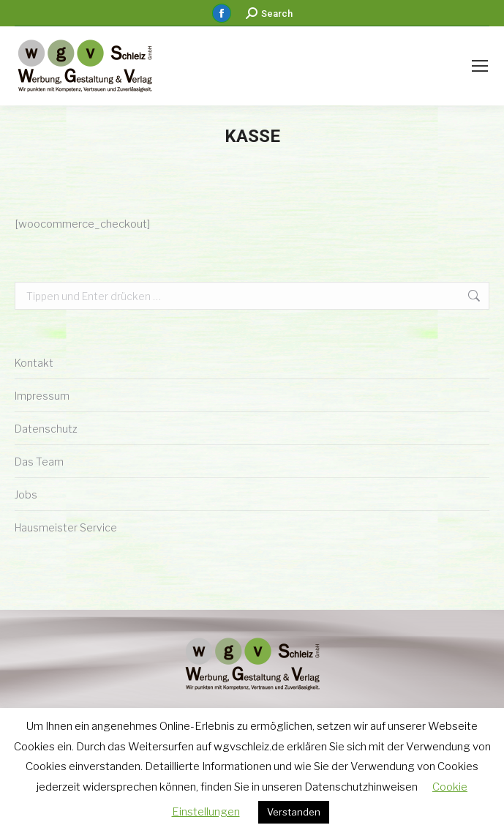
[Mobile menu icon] (480, 66)
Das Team (39, 462)
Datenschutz (46, 429)
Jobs (26, 494)
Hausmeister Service (66, 527)
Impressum (42, 396)
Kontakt (34, 363)
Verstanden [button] (294, 812)
